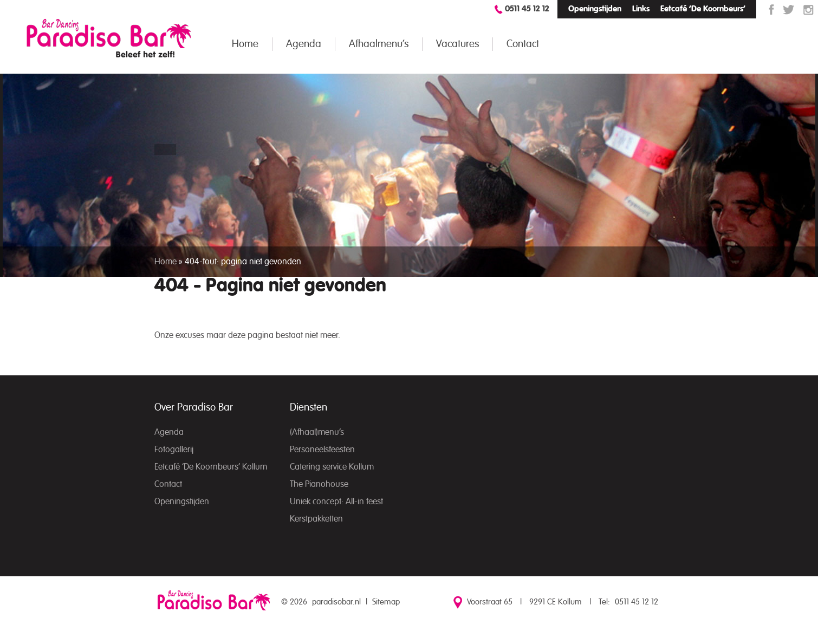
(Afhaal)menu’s (317, 432)
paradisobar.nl (336, 602)
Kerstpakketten (316, 519)
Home (245, 44)
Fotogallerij (174, 450)
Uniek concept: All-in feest (336, 502)
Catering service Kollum (332, 467)
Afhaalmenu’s (379, 44)
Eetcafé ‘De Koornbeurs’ (703, 9)
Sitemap (386, 602)
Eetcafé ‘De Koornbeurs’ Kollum (211, 467)
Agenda (304, 44)
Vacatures (457, 44)
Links (641, 9)
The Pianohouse (319, 484)
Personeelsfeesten (322, 450)
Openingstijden (595, 9)
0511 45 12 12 (527, 9)
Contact (523, 44)
